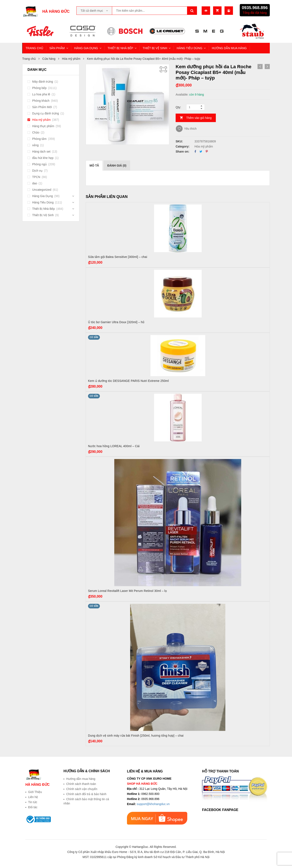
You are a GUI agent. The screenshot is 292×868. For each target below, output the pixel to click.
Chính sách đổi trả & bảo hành (86, 794)
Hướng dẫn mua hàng (81, 779)
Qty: (178, 107)
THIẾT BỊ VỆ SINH (155, 48)
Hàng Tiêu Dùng (43, 202)
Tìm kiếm (192, 11)
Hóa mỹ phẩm (71, 59)
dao (35, 183)
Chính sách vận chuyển (82, 789)
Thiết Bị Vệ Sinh (43, 215)
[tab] (94, 166)
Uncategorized (42, 190)
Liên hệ (33, 797)
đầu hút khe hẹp (43, 158)
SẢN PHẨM (57, 48)
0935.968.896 (255, 8)
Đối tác (33, 807)
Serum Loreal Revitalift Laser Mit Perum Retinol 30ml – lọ (127, 591)
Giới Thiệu (35, 792)
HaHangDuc (140, 847)
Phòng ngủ (39, 164)
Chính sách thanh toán (81, 784)
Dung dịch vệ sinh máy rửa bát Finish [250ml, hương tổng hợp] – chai (136, 736)
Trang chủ (29, 59)
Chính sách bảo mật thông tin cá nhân (86, 801)
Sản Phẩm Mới (42, 107)
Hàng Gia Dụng (43, 196)
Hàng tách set (41, 152)
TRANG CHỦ (34, 48)
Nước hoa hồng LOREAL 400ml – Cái (114, 446)
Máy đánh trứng (43, 82)
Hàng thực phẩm (43, 126)
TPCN (36, 177)
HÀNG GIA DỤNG (86, 48)
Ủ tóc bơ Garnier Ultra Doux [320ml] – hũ (116, 322)
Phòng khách (41, 101)
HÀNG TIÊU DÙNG (189, 48)
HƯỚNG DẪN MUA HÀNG (229, 48)
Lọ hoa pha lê (41, 94)
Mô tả (94, 166)
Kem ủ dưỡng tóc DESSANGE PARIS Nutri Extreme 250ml (128, 381)
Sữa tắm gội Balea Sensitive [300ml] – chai (118, 257)
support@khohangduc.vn (153, 804)
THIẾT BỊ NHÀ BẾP (120, 48)
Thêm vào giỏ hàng (199, 118)
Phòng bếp (39, 88)
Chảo (36, 132)
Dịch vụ (37, 171)
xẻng (35, 145)
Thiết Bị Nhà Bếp (43, 209)
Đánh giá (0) (117, 166)
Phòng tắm (39, 139)
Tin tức (33, 802)
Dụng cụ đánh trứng (46, 113)
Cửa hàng (49, 59)
